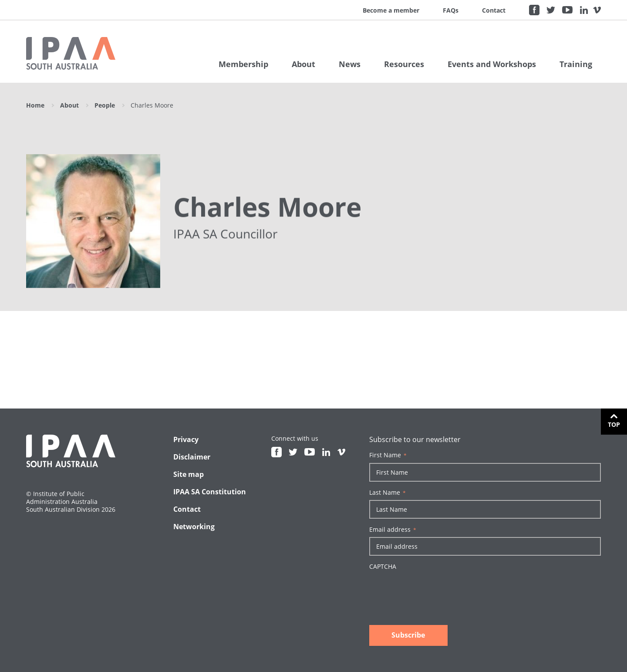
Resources (404, 64)
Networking (194, 527)
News (350, 64)
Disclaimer (192, 457)
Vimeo (597, 10)
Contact (494, 10)
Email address (393, 530)
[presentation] (435, 591)
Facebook (534, 10)
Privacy (186, 439)
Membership (243, 64)
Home (35, 105)
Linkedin (584, 10)
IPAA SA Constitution (210, 492)
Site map (189, 474)
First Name (388, 455)
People (105, 105)
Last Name (388, 493)
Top (614, 424)
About (303, 64)
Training (576, 64)
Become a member (391, 10)
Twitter (551, 10)
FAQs (451, 10)
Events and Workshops (492, 64)
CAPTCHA (383, 567)
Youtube (567, 10)
